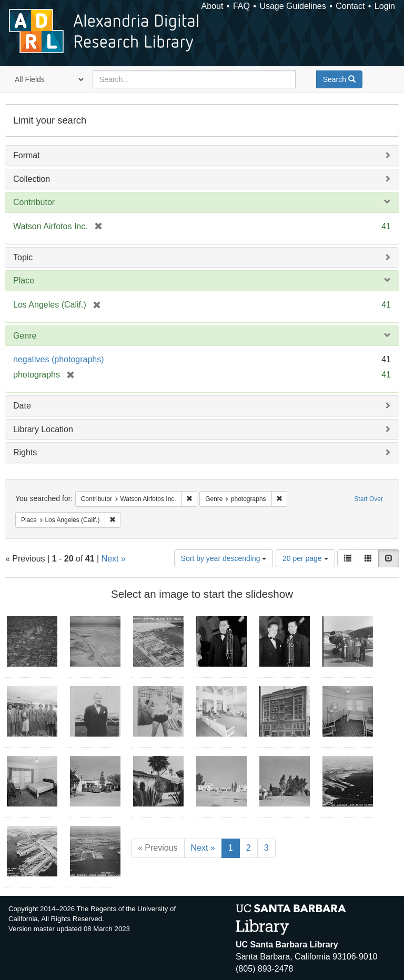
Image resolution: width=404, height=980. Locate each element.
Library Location (43, 429)
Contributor (34, 202)
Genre (25, 336)
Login (385, 6)
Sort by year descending (224, 558)
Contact (350, 6)
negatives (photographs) (59, 359)
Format (27, 155)
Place (24, 280)
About (213, 6)
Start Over (368, 499)
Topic (23, 257)
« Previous (158, 848)
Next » (114, 559)
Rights (25, 452)
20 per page (305, 558)
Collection (32, 179)
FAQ (241, 6)
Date (22, 406)
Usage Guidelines (292, 6)
